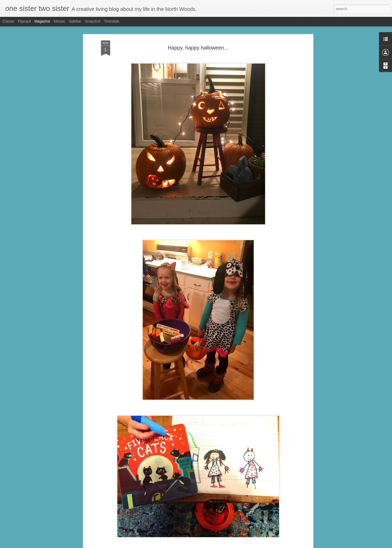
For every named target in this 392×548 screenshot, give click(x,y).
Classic (8, 21)
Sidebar (75, 21)
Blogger (212, 545)
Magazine (42, 21)
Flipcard (24, 21)
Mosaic (59, 21)
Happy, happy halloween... (198, 34)
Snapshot (93, 21)
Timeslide (112, 21)
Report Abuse (227, 545)
